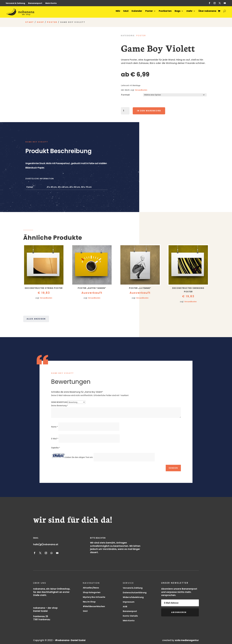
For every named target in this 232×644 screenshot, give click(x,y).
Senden (173, 469)
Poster (148, 13)
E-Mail (55, 439)
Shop (40, 23)
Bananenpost (35, 3)
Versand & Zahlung (15, 3)
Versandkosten (141, 91)
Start (30, 23)
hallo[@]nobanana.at (46, 545)
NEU (117, 13)
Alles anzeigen (36, 319)
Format (125, 95)
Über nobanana (206, 13)
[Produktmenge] (125, 112)
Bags (177, 13)
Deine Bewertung (59, 403)
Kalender (136, 13)
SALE (125, 13)
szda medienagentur (187, 641)
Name (54, 427)
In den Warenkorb (149, 111)
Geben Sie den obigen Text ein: (79, 458)
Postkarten (164, 13)
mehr (188, 13)
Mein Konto (51, 3)
